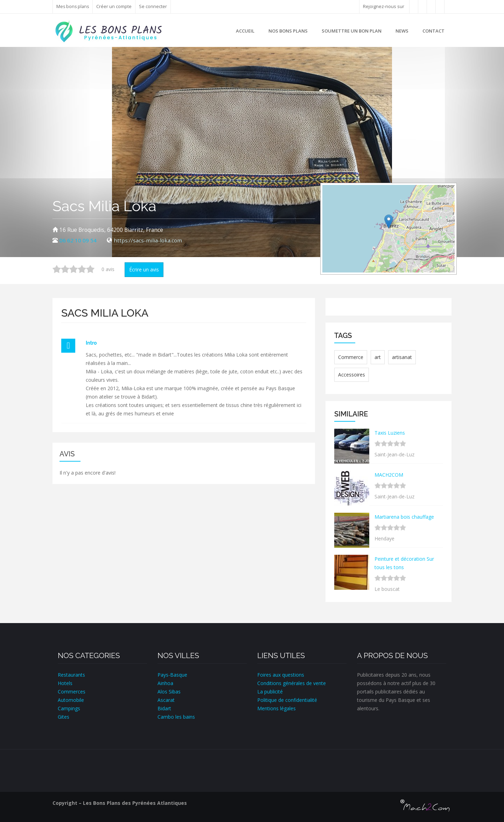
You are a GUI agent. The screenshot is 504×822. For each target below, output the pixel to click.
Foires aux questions (281, 675)
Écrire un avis (144, 270)
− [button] (332, 205)
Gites (64, 717)
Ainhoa (165, 683)
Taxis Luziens (390, 433)
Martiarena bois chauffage (404, 517)
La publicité (270, 692)
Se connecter (154, 6)
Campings (69, 708)
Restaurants (71, 675)
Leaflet (422, 270)
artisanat (402, 357)
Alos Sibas (169, 692)
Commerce (351, 357)
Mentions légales (276, 708)
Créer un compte (115, 6)
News (402, 31)
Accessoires (352, 375)
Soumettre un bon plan (352, 31)
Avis (67, 454)
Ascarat (166, 700)
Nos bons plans (288, 31)
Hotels (65, 683)
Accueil (245, 31)
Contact (433, 31)
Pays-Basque (172, 675)
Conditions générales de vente (292, 683)
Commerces (72, 692)
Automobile (71, 700)
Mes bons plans (73, 6)
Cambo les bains (176, 717)
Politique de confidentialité (287, 700)
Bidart (164, 708)
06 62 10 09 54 (78, 240)
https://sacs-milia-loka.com (148, 240)
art (378, 357)
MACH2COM (389, 475)
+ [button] (332, 194)
